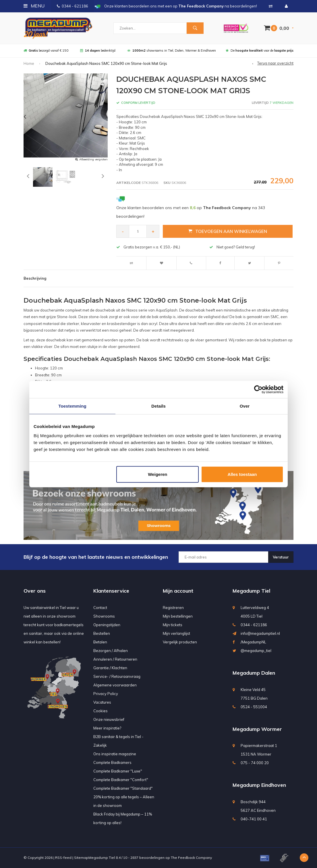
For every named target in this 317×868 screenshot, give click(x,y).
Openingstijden (107, 625)
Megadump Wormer (257, 729)
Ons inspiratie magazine (115, 754)
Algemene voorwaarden (115, 685)
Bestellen (102, 633)
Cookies (100, 711)
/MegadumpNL (253, 642)
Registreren (173, 608)
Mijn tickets (173, 625)
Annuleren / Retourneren (115, 659)
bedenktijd (98, 50)
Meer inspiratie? (107, 728)
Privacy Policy (106, 694)
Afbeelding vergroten (93, 159)
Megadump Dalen (254, 673)
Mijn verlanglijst (176, 633)
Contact (100, 608)
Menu (34, 6)
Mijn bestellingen (178, 616)
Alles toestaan (242, 474)
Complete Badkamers (112, 762)
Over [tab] (245, 406)
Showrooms (104, 616)
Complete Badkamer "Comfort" (121, 780)
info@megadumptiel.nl (260, 633)
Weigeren (157, 474)
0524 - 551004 (254, 707)
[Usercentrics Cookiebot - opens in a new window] (258, 390)
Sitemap (81, 858)
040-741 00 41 (254, 819)
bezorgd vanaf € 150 (46, 50)
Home (29, 63)
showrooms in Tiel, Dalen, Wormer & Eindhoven (172, 50)
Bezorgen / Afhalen (111, 651)
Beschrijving (35, 278)
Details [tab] (158, 406)
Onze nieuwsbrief (109, 719)
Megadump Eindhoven (259, 785)
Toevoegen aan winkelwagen (228, 231)
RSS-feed (63, 858)
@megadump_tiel (256, 651)
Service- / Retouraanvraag (117, 676)
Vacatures (102, 702)
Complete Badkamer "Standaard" (123, 788)
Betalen (100, 642)
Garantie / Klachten (110, 668)
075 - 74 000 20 (255, 763)
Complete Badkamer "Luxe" (118, 771)
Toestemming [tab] (72, 406)
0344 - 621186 (73, 6)
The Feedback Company (191, 858)
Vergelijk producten (180, 642)
